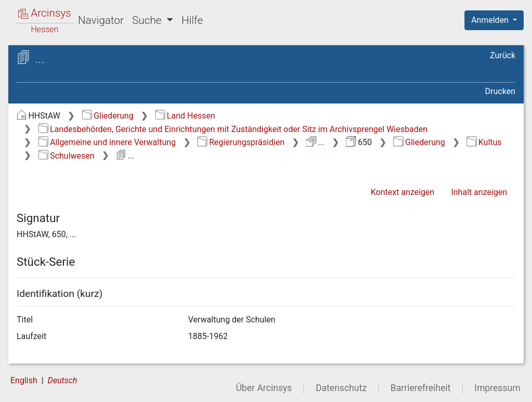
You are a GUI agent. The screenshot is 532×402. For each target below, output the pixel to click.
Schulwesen (66, 156)
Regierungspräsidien (241, 142)
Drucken (500, 91)
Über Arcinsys (264, 388)
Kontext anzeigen (402, 192)
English (24, 380)
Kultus (484, 142)
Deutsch (63, 380)
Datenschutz (341, 388)
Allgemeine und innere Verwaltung (107, 142)
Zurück (503, 55)
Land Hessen (185, 116)
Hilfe (192, 20)
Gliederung (108, 116)
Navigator (101, 20)
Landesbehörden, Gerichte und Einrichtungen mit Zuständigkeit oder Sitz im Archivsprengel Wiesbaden (233, 129)
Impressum (497, 388)
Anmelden (491, 20)
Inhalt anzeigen (479, 192)
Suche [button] (148, 20)
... (315, 142)
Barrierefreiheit (421, 388)
